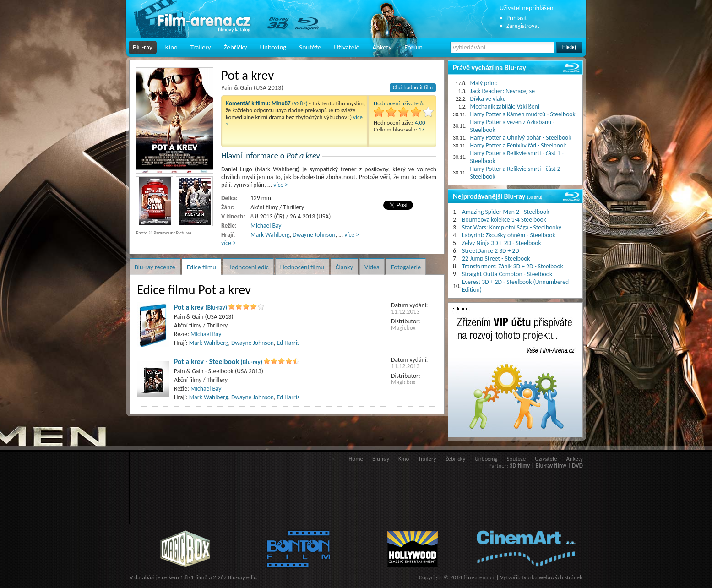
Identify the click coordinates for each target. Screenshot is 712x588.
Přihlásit (517, 18)
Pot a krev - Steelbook (218, 362)
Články (344, 267)
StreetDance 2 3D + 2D (491, 251)
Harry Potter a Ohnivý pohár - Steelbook (521, 138)
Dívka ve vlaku (488, 99)
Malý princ (484, 83)
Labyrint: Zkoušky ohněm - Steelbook (509, 235)
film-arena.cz (479, 577)
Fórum (413, 47)
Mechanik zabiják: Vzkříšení (505, 106)
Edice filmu (201, 267)
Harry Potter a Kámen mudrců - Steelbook (523, 114)
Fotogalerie (406, 267)
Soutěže (310, 47)
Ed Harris (288, 343)
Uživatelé (347, 47)
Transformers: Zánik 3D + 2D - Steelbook (513, 266)
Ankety (382, 47)
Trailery (201, 47)
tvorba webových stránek (552, 577)
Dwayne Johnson (314, 235)
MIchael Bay (266, 226)
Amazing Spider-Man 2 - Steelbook (505, 212)
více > (281, 185)
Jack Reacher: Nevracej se (503, 91)
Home (356, 459)
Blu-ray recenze (155, 267)
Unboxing (273, 47)
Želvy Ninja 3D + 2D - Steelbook (502, 243)
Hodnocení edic (248, 267)
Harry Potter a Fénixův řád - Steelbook (518, 145)
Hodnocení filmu (302, 267)
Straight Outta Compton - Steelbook (507, 274)
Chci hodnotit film (413, 87)
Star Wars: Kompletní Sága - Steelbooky (512, 227)
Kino (171, 47)
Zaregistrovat (523, 26)
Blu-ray (143, 47)
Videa (372, 267)
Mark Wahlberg (270, 235)
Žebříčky (236, 47)
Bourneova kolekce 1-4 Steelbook (504, 220)
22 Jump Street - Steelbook (496, 259)
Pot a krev (201, 307)
